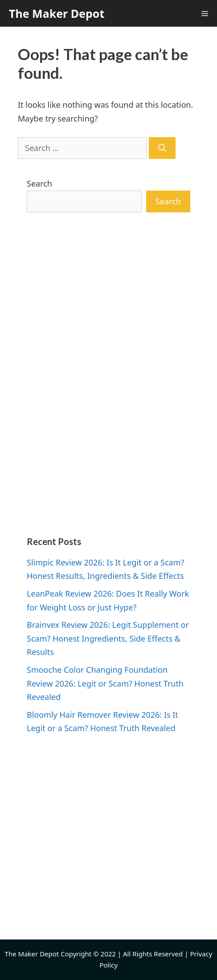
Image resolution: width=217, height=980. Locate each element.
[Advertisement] (108, 374)
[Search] (162, 148)
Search (39, 183)
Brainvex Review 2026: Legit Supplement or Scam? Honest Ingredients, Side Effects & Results (108, 638)
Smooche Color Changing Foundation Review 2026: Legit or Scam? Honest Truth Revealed (105, 683)
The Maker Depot (57, 13)
